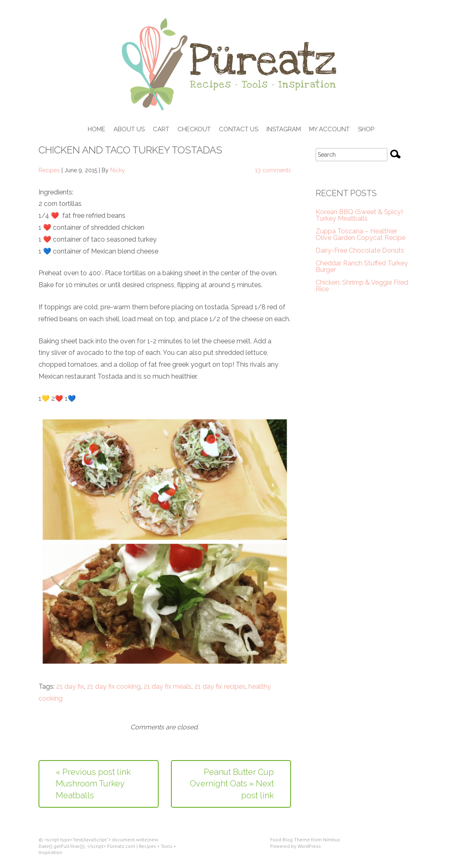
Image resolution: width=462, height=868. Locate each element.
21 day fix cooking (114, 686)
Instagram (284, 130)
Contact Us (239, 130)
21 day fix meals (167, 686)
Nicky (118, 170)
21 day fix (70, 686)
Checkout (194, 130)
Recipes (49, 170)
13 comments (273, 170)
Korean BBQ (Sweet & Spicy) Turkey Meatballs (359, 215)
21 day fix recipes (220, 686)
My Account (329, 130)
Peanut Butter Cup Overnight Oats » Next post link (232, 784)
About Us (129, 130)
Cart (161, 130)
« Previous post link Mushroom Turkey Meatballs (93, 784)
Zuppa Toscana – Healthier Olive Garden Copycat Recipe (361, 234)
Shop (366, 130)
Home (97, 130)
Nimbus (332, 839)
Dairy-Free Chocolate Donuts (360, 250)
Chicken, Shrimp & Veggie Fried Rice (362, 286)
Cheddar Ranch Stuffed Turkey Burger (362, 266)
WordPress (309, 846)
